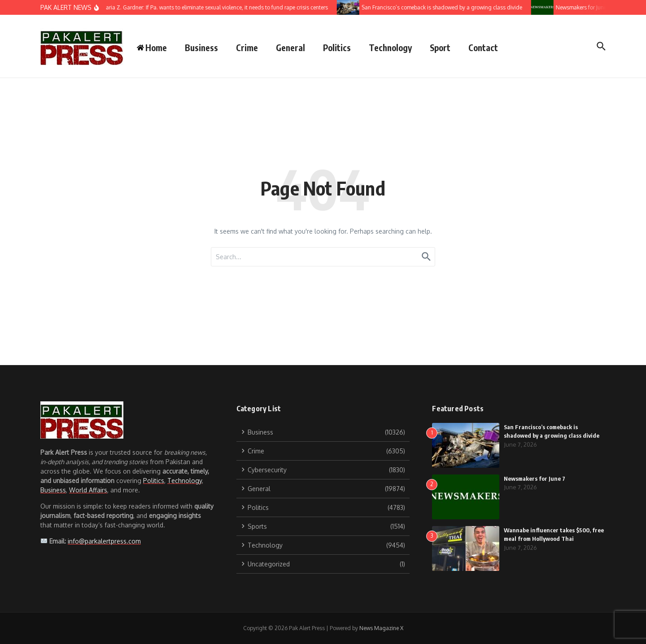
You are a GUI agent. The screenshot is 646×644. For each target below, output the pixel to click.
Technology (390, 48)
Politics (337, 48)
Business (201, 48)
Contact (483, 48)
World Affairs (88, 490)
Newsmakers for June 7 (535, 479)
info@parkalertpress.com (104, 541)
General (290, 48)
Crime (247, 48)
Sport (440, 48)
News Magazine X (381, 628)
